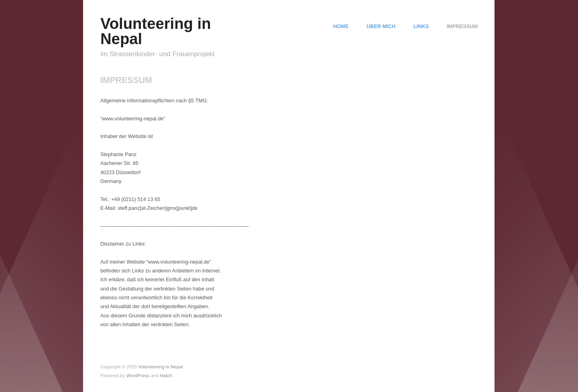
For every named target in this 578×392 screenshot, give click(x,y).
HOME (341, 27)
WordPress (138, 375)
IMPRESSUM (462, 27)
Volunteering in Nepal (156, 31)
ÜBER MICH (381, 27)
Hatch (166, 375)
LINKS (421, 27)
